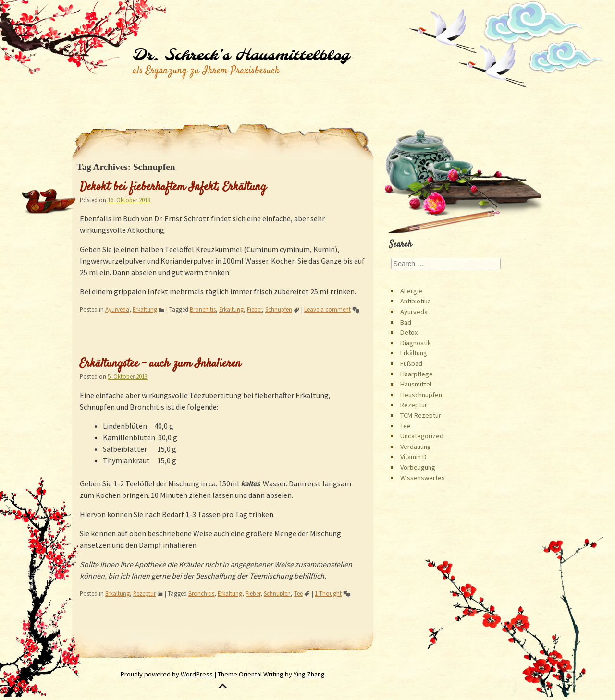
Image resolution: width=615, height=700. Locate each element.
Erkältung (145, 309)
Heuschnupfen (421, 395)
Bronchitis (203, 309)
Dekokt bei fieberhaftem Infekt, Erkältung (173, 187)
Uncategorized (422, 436)
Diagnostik (416, 343)
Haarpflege (417, 374)
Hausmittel (416, 384)
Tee (298, 593)
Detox (409, 332)
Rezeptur (144, 593)
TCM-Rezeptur (421, 415)
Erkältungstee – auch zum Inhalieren (160, 364)
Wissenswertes (423, 478)
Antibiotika (416, 301)
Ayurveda (117, 309)
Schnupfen (279, 309)
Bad (406, 322)
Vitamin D (413, 457)
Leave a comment (327, 309)
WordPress (197, 674)
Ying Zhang (309, 674)
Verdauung (416, 447)
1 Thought (328, 593)
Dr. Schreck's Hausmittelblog (241, 56)
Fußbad (411, 363)
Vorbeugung (418, 467)
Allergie (411, 291)
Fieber (254, 309)
